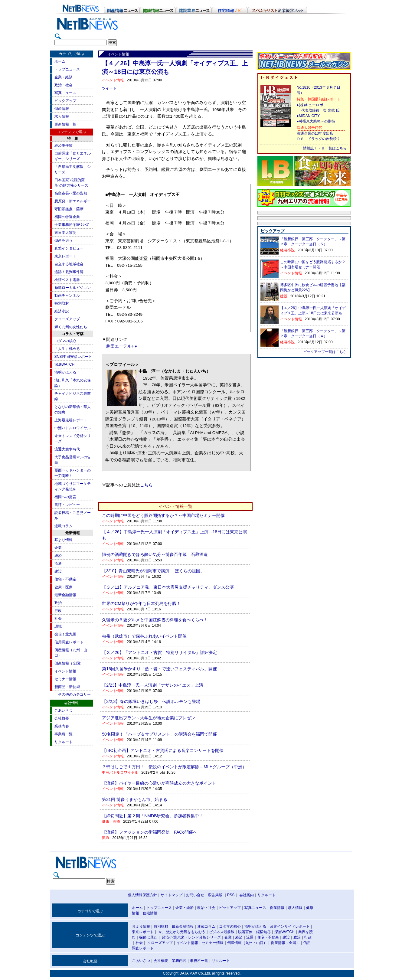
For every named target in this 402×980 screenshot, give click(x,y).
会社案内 (247, 895)
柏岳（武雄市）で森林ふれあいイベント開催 (144, 636)
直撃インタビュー (69, 248)
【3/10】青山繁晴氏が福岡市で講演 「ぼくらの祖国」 (153, 571)
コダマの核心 (65, 341)
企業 (58, 548)
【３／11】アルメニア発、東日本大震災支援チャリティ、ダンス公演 (168, 587)
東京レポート (65, 256)
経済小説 (62, 311)
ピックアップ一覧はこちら (325, 352)
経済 (58, 556)
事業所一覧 (64, 734)
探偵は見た (148, 937)
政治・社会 (64, 85)
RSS (231, 895)
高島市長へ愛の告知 (71, 193)
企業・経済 (64, 77)
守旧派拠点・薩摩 (69, 209)
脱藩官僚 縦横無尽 (254, 932)
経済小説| (170, 937)
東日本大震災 (65, 233)
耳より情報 (64, 540)
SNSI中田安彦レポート (73, 357)
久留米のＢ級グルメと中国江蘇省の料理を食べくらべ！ (155, 620)
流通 (58, 563)
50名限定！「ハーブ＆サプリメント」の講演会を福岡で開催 (159, 734)
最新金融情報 (65, 595)
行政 (58, 611)
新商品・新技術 (67, 687)
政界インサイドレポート (290, 926)
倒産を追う (64, 240)
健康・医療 (64, 587)
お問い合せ (195, 895)
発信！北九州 (65, 634)
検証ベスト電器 (67, 280)
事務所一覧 (199, 961)
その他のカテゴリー (74, 694)
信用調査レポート (69, 642)
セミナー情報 (65, 679)
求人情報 (62, 116)
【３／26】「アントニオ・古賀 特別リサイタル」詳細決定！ (162, 652)
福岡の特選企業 (67, 217)
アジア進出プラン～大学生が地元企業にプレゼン (149, 718)
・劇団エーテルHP (120, 346)
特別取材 (62, 303)
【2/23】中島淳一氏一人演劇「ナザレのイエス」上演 (153, 685)
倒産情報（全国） (69, 663)
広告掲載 (215, 895)
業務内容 (62, 726)
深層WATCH (65, 364)
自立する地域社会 (69, 264)
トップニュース (67, 69)
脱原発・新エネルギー (73, 201)
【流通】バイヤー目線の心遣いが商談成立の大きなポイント (159, 783)
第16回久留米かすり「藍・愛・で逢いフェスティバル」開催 (159, 669)
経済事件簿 (64, 145)
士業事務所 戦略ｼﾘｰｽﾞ (72, 225)
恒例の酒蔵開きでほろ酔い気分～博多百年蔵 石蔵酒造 (155, 554)
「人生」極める (67, 349)
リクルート (64, 742)
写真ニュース (65, 93)
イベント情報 (65, 671)
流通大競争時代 (67, 449)
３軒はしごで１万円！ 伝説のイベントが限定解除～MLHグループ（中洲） (174, 767)
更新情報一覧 (65, 124)
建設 (58, 571)
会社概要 (62, 718)
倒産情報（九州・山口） (247, 943)
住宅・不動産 (65, 579)
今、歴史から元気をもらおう (182, 932)
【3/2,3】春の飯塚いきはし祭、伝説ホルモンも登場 (151, 701)
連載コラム (64, 526)
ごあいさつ (64, 710)
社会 (58, 619)
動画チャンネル (67, 296)
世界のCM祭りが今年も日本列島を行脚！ (141, 603)
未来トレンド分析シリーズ (199, 937)
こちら (146, 485)
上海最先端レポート (71, 420)
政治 (58, 603)
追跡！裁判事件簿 (69, 272)
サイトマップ (172, 895)
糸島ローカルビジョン (73, 288)
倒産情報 (62, 109)
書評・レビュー (67, 505)
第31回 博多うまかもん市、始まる (134, 799)
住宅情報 (150, 913)
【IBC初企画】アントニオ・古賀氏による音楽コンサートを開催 (163, 750)
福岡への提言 (65, 497)
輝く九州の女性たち (71, 327)
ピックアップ (65, 101)
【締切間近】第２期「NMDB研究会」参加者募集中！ (153, 816)
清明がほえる (65, 372)
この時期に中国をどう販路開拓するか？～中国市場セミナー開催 (163, 515)
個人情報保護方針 (142, 895)
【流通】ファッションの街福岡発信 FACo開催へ (150, 832)
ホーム (60, 61)
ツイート (109, 88)
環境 (58, 626)
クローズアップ (67, 319)
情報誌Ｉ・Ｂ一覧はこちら (325, 148)
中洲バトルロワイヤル (73, 428)
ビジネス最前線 (222, 932)
